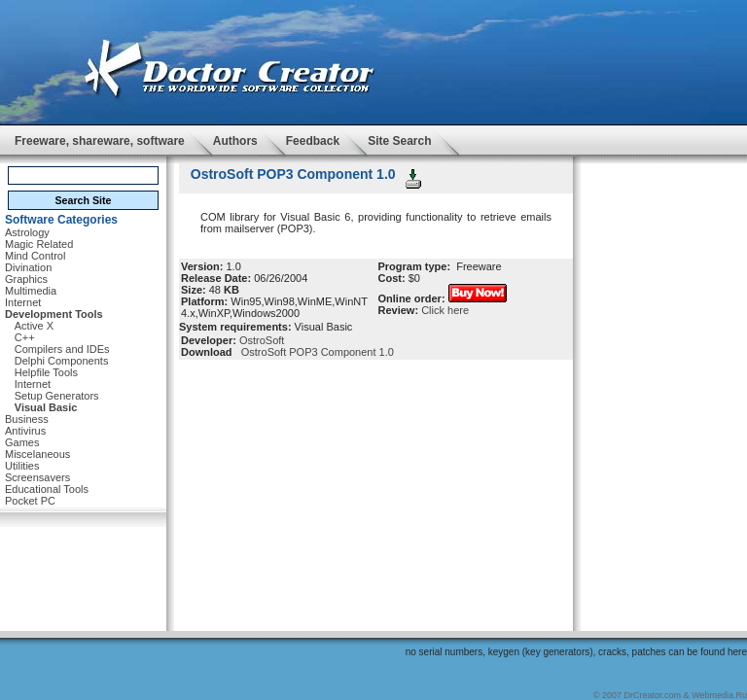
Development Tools (54, 314)
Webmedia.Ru (719, 695)
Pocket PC (30, 501)
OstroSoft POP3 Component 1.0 (315, 352)
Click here (445, 310)
